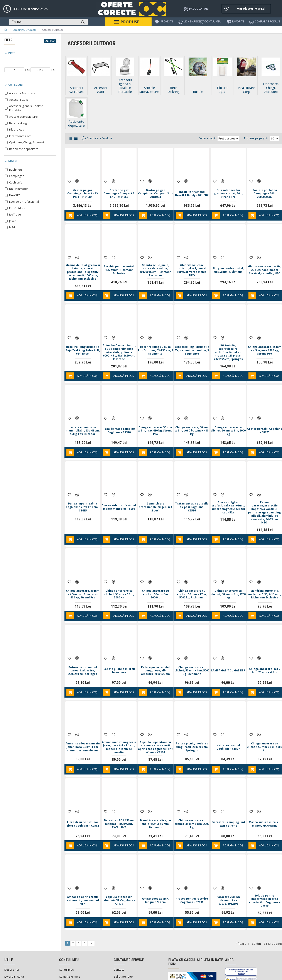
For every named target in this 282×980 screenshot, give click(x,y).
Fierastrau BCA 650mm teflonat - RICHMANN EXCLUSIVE (119, 799)
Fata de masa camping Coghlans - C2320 (119, 420)
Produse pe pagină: (256, 138)
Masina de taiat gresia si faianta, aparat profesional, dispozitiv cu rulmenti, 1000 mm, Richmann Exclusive (83, 265)
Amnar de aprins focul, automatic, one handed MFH (83, 871)
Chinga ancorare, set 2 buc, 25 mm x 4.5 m (265, 651)
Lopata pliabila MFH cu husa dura (119, 651)
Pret (12, 53)
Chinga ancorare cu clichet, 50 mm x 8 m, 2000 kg (228, 420)
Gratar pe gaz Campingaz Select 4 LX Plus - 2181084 (83, 189)
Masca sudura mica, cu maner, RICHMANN (265, 799)
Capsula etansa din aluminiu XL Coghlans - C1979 (119, 871)
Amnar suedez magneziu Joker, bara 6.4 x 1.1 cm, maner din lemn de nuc (83, 724)
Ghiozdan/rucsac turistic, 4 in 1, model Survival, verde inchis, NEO (192, 262)
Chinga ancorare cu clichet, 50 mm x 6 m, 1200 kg (228, 579)
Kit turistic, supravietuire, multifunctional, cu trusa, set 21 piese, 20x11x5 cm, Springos (228, 343)
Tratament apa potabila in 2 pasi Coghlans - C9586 (192, 493)
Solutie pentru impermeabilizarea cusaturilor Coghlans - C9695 (265, 872)
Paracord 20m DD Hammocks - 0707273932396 (228, 871)
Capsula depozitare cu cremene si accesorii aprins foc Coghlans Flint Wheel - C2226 (155, 725)
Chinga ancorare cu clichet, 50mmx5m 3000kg (155, 579)
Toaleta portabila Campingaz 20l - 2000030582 (265, 189)
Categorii (16, 85)
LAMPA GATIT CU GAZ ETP (228, 651)
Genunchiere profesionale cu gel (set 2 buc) (155, 493)
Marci (13, 161)
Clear (52, 41)
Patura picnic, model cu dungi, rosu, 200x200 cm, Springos (192, 723)
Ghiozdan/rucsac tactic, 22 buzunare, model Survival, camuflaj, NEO (265, 262)
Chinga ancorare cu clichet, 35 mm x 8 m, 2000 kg (192, 799)
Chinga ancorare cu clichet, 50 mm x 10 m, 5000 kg (119, 579)
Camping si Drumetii (24, 30)
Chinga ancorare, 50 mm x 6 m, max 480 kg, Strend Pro (155, 420)
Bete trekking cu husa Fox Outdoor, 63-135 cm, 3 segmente (155, 341)
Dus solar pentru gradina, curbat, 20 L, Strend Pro (228, 189)
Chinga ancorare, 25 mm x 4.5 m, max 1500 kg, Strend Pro (265, 341)
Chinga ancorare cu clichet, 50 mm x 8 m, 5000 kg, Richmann (192, 651)
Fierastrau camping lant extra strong (228, 799)
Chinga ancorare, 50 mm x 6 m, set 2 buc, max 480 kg (192, 420)
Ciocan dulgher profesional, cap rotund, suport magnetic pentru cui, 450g (228, 494)
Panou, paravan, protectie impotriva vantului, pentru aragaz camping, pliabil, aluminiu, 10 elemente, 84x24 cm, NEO (265, 500)
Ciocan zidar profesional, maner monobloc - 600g (119, 493)
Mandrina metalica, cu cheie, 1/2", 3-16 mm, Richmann (155, 799)
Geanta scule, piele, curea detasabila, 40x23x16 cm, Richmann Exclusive (155, 262)
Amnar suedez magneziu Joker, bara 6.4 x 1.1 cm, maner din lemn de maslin (119, 724)
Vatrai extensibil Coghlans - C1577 (228, 723)
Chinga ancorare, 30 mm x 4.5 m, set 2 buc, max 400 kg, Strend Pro (83, 579)
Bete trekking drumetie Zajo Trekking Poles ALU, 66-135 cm (83, 341)
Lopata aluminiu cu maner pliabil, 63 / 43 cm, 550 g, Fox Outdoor (83, 420)
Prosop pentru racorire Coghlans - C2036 (192, 871)
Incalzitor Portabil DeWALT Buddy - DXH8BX (192, 189)
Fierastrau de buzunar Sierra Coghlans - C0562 (83, 799)
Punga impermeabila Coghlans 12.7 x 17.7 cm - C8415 (83, 493)
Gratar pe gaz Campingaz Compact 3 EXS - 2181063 (119, 189)
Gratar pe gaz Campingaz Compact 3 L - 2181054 (155, 189)
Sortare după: (197, 138)
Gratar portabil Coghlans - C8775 (265, 420)
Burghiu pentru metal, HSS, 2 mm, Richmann (228, 261)
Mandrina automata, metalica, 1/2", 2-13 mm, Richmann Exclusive (265, 579)
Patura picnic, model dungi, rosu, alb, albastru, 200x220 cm (155, 651)
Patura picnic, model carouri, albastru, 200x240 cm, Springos (83, 651)
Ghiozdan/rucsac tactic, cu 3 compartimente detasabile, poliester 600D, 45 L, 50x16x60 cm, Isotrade (119, 344)
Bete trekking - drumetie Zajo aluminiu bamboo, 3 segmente (192, 341)
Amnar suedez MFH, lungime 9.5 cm (155, 871)
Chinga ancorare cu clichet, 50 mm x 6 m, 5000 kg (265, 723)
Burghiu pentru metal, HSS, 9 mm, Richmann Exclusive (119, 261)
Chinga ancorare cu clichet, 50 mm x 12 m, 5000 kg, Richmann (192, 579)
